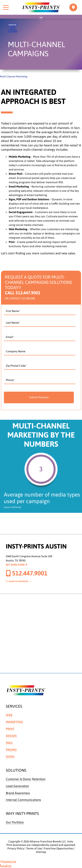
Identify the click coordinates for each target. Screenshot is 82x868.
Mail (9, 743)
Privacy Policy (16, 848)
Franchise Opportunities (59, 848)
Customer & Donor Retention (26, 779)
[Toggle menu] (6, 7)
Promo (11, 750)
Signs (10, 757)
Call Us (6, 866)
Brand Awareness (18, 793)
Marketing (14, 722)
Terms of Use (34, 848)
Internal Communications (23, 800)
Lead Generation (17, 786)
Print (10, 729)
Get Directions (17, 565)
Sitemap (41, 852)
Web (9, 715)
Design (11, 736)
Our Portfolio (15, 822)
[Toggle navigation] (73, 7)
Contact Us (8, 862)
